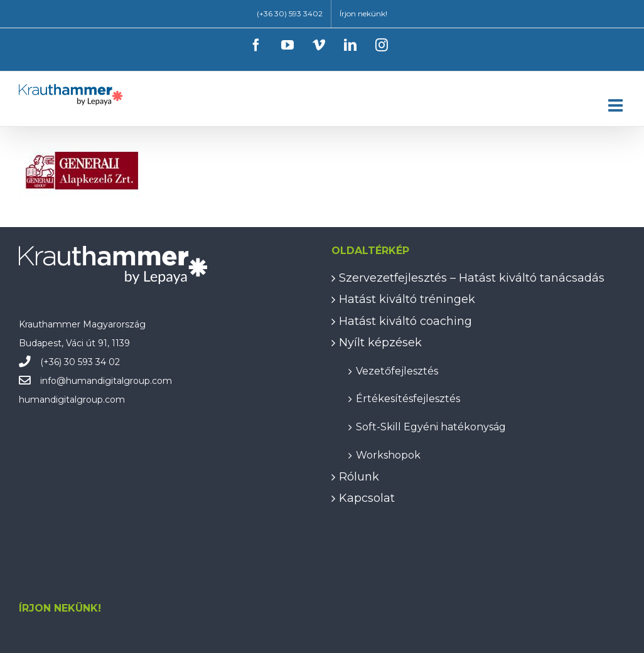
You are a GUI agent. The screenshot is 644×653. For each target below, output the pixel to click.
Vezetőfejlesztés (397, 370)
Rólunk (359, 477)
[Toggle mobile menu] (617, 105)
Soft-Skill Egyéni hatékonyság (431, 426)
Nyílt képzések (380, 342)
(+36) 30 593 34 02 (80, 362)
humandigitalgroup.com (119, 381)
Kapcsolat (367, 498)
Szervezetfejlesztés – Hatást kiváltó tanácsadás (472, 278)
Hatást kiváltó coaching (405, 321)
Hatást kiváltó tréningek (407, 299)
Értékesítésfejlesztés (408, 398)
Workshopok (388, 454)
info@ (53, 381)
